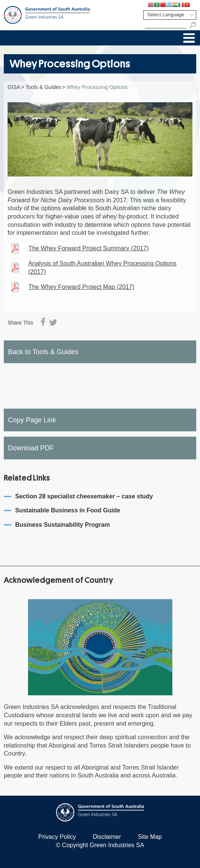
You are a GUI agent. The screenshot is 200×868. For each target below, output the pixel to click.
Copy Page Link (32, 420)
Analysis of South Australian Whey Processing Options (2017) (102, 267)
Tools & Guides (44, 87)
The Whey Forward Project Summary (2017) (89, 248)
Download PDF (31, 448)
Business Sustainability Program (62, 525)
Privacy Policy (57, 837)
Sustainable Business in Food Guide (68, 510)
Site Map (150, 837)
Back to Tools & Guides (43, 352)
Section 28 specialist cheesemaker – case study (84, 496)
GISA (14, 87)
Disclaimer (107, 837)
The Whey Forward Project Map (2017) (81, 287)
